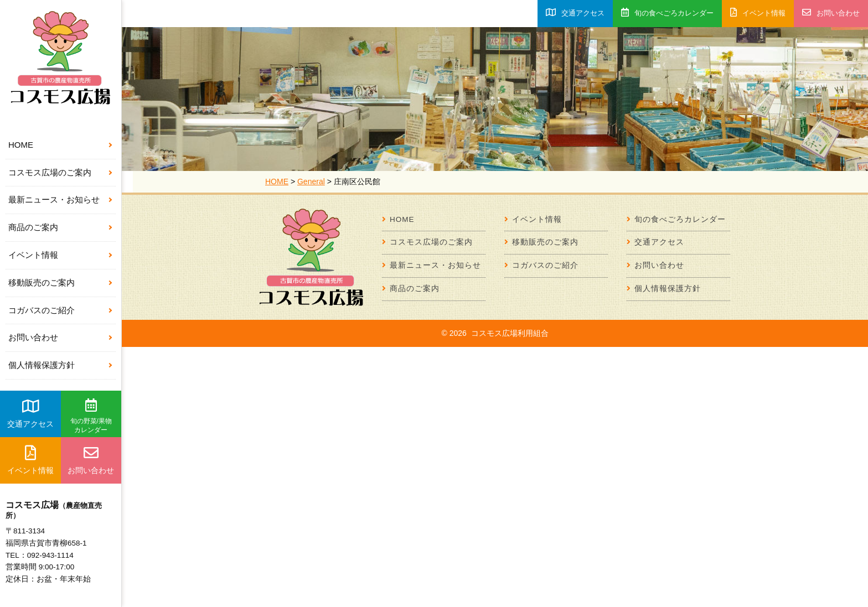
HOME (21, 145)
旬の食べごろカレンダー (667, 12)
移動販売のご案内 (42, 282)
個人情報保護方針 (42, 365)
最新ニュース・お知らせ (54, 199)
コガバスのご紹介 (42, 310)
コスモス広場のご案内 (50, 172)
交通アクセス (30, 413)
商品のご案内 (33, 227)
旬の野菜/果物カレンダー (91, 416)
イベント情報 (33, 255)
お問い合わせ (33, 337)
